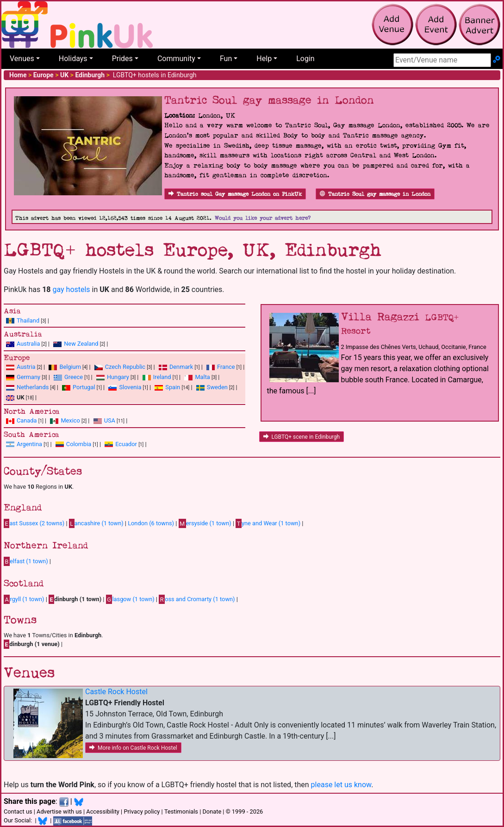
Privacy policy (142, 811)
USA (110, 420)
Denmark (181, 367)
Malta (202, 377)
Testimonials (181, 811)
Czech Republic (125, 367)
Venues (22, 59)
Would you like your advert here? (263, 218)
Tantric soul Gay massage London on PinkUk (235, 194)
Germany (28, 377)
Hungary (118, 377)
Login (305, 59)
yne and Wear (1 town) (268, 523)
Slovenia (130, 387)
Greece (74, 377)
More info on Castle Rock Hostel (133, 748)
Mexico (70, 420)
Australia (28, 344)
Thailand (28, 320)
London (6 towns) (151, 523)
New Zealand (81, 344)
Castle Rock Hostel (116, 692)
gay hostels (71, 289)
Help (264, 59)
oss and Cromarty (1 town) (197, 599)
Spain (173, 387)
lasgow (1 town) (130, 599)
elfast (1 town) (26, 561)
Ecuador (126, 444)
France (226, 367)
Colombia (79, 444)
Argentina (29, 444)
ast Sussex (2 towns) (34, 523)
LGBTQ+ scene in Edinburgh (302, 437)
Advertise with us (59, 811)
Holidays (73, 59)
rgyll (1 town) (24, 599)
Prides (122, 59)
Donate (212, 811)
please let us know (341, 785)
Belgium (70, 367)
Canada (27, 420)
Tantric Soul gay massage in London (375, 194)
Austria (26, 367)
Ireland (162, 377)
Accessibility (103, 811)
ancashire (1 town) (96, 523)
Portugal (84, 387)
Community (176, 59)
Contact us (18, 811)
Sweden (217, 387)
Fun (226, 59)
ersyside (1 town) (205, 523)
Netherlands (33, 387)
